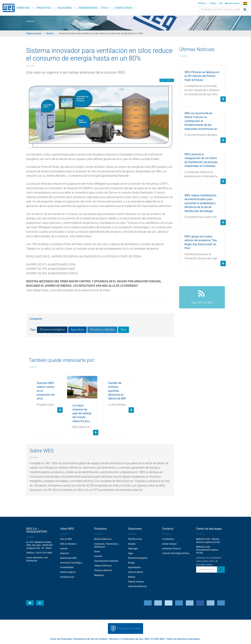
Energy (131, 563)
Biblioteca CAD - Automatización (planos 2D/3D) (207, 550)
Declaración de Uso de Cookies (90, 639)
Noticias (202, 3)
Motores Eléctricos (103, 539)
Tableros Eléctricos (103, 566)
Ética (104, 8)
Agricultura (77, 330)
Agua (131, 553)
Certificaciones (67, 577)
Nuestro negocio (68, 572)
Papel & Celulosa (136, 582)
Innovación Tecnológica (71, 563)
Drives (97, 552)
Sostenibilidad (67, 567)
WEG (7, 8)
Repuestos (99, 575)
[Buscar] (245, 10)
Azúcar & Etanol (135, 572)
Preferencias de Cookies (129, 628)
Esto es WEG (66, 539)
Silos (124, 330)
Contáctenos (123, 8)
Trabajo (213, 3)
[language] (246, 3)
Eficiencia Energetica (138, 558)
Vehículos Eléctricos (138, 586)
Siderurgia (133, 549)
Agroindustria (134, 567)
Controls (98, 556)
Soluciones (65, 8)
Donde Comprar (169, 544)
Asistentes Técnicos (171, 549)
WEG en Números (68, 544)
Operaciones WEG (69, 558)
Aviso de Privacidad (61, 639)
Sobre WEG (23, 8)
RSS (147, 639)
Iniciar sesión (233, 3)
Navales (132, 544)
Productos (44, 8)
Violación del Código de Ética (176, 553)
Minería (132, 577)
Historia (64, 549)
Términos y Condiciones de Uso (126, 639)
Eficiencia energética (52, 330)
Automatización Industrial (106, 561)
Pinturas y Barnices (103, 570)
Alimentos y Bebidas (102, 330)
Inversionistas (88, 8)
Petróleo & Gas (135, 539)
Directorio (65, 553)
